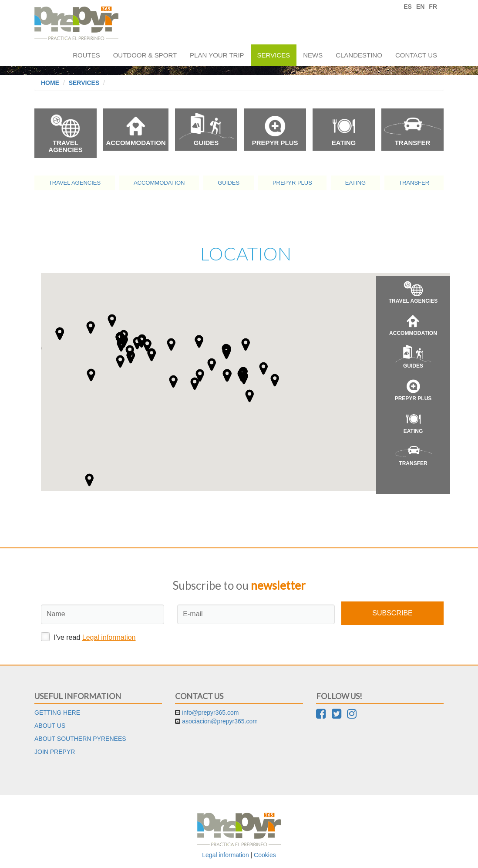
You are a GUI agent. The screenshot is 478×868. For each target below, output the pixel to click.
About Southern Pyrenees (80, 739)
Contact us (416, 55)
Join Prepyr (55, 752)
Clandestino (359, 55)
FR (433, 7)
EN (420, 7)
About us (50, 726)
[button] (200, 375)
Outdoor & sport (145, 55)
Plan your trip (217, 55)
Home (50, 83)
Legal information (109, 637)
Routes (86, 55)
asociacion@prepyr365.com (220, 721)
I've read (88, 637)
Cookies (265, 855)
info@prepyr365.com (210, 713)
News (313, 55)
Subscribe (392, 613)
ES (408, 7)
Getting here (57, 713)
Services (274, 55)
